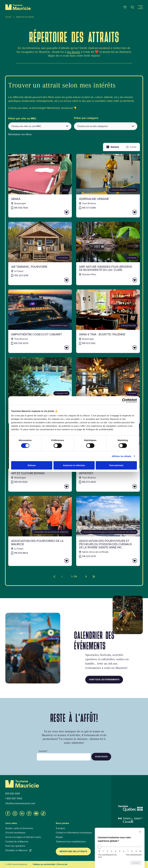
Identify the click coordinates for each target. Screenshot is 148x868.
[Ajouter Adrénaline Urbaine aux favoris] (126, 212)
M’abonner (101, 757)
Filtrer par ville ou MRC (22, 119)
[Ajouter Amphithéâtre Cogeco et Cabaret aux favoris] (58, 348)
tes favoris (74, 52)
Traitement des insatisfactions (71, 842)
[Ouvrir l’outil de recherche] (132, 7)
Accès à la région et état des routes (23, 837)
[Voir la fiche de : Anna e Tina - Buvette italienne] (108, 321)
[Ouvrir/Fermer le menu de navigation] (140, 7)
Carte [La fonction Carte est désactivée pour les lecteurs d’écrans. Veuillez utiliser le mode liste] (131, 147)
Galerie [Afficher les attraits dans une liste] (113, 147)
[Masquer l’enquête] (140, 832)
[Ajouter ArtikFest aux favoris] (126, 486)
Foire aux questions (15, 846)
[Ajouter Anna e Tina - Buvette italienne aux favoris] (126, 348)
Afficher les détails (121, 456)
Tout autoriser (116, 465)
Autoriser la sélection (74, 465)
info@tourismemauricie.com (20, 803)
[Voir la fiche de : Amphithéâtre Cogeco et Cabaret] (40, 321)
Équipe (59, 837)
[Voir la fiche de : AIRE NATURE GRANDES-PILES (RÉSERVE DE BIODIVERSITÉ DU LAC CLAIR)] (108, 254)
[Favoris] (125, 7)
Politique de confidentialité (44, 864)
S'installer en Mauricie (18, 850)
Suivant (136, 863)
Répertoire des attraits (73, 851)
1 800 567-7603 (14, 799)
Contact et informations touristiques (74, 833)
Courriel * (43, 751)
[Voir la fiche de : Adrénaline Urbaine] (108, 186)
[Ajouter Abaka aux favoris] (58, 212)
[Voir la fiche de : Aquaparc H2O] (40, 391)
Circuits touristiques (15, 833)
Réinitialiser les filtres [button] (20, 134)
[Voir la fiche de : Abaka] (40, 186)
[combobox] (40, 126)
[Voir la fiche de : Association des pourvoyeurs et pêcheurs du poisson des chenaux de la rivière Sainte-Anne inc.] (108, 531)
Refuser (32, 465)
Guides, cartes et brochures (19, 828)
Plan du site (62, 864)
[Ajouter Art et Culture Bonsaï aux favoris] (58, 486)
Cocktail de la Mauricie (17, 842)
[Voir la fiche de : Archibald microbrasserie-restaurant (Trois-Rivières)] (108, 391)
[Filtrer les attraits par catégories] (106, 126)
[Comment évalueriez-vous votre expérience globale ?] (120, 847)
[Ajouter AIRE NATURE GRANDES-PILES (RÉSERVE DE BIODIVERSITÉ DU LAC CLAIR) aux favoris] (126, 280)
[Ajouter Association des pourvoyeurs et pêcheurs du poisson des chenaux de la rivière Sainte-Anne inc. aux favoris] (126, 561)
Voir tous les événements (104, 680)
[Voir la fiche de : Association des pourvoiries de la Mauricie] (40, 531)
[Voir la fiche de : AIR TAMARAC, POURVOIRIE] (40, 254)
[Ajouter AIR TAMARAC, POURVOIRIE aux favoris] (58, 280)
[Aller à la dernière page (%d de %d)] (94, 577)
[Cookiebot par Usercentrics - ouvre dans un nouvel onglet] (124, 400)
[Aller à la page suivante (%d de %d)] (86, 577)
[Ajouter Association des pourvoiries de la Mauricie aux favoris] (58, 561)
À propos (60, 828)
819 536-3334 (13, 794)
